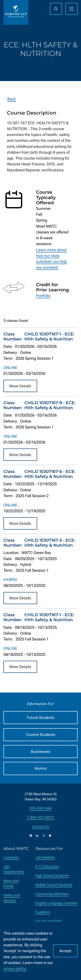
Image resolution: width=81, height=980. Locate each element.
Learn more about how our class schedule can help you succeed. (52, 259)
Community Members (52, 894)
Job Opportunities (14, 869)
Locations (11, 857)
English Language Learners (56, 903)
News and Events (11, 883)
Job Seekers (45, 857)
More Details (20, 386)
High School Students (52, 875)
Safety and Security (12, 898)
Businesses (40, 751)
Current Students (41, 735)
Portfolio (43, 296)
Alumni (40, 768)
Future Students (41, 717)
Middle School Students (54, 885)
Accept (65, 951)
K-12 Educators (47, 866)
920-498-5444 (41, 808)
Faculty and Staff (48, 921)
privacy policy (15, 968)
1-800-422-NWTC (41, 817)
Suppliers (43, 912)
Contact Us (40, 826)
